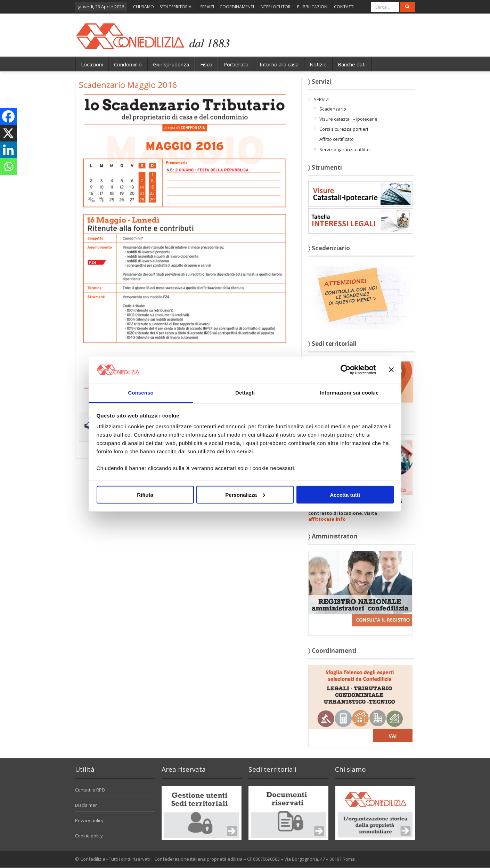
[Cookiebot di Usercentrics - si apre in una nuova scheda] (346, 370)
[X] (8, 133)
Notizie (318, 64)
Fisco (206, 64)
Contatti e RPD (90, 790)
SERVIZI (207, 7)
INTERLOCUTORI (276, 7)
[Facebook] (8, 116)
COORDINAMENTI (237, 7)
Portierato (236, 64)
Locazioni (92, 64)
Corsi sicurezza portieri (344, 129)
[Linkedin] (8, 150)
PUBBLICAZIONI (313, 7)
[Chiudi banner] (391, 370)
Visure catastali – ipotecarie (348, 119)
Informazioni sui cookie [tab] (349, 393)
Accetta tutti (345, 494)
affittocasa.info (327, 519)
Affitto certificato (337, 139)
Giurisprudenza (171, 64)
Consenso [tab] (141, 393)
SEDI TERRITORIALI (177, 7)
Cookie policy (89, 836)
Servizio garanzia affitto (345, 149)
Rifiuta (145, 494)
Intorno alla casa (279, 64)
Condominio (128, 64)
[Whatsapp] (8, 167)
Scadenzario (333, 109)
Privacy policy (89, 820)
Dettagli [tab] (245, 393)
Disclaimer (86, 805)
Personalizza (245, 494)
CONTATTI (344, 7)
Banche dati (352, 64)
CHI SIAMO (144, 7)
